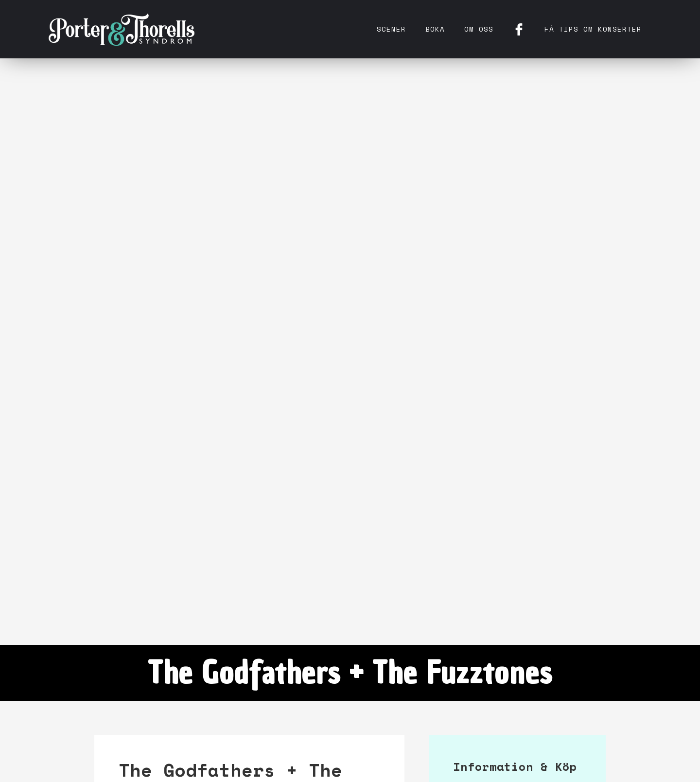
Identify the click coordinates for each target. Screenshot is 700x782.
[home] (122, 29)
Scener (391, 29)
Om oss (479, 29)
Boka (435, 29)
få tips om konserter (593, 29)
